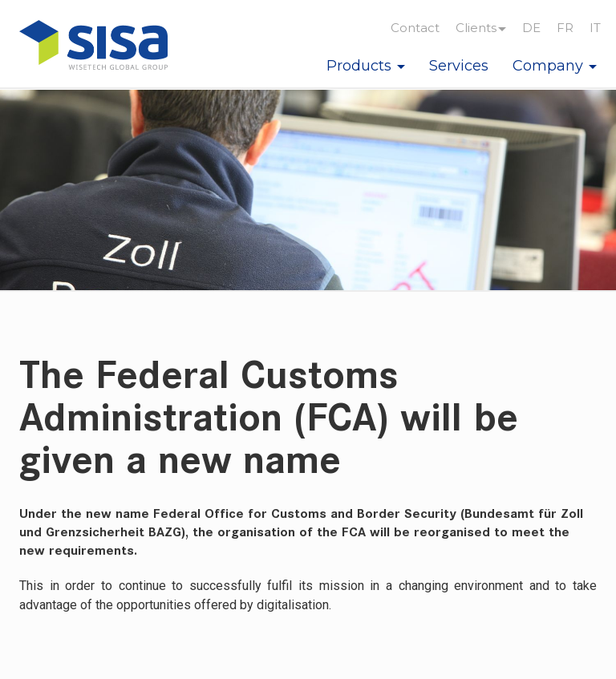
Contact (415, 28)
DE (531, 28)
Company (555, 66)
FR (565, 28)
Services (459, 66)
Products (366, 66)
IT (595, 28)
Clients (481, 28)
